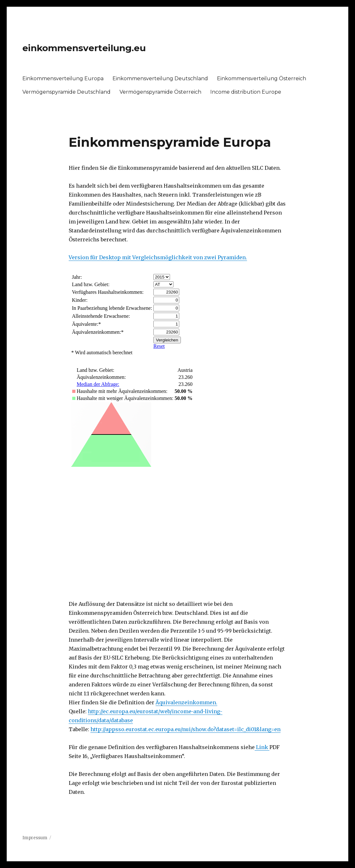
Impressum (35, 838)
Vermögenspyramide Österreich (160, 92)
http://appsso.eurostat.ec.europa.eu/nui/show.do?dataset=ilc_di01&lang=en (185, 729)
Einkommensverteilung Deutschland (160, 78)
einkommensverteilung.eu (84, 48)
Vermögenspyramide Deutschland (66, 92)
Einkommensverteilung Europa (63, 78)
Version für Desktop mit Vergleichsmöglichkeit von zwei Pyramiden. (158, 257)
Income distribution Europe (246, 92)
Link (262, 747)
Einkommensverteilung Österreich (262, 78)
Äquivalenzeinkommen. (186, 702)
